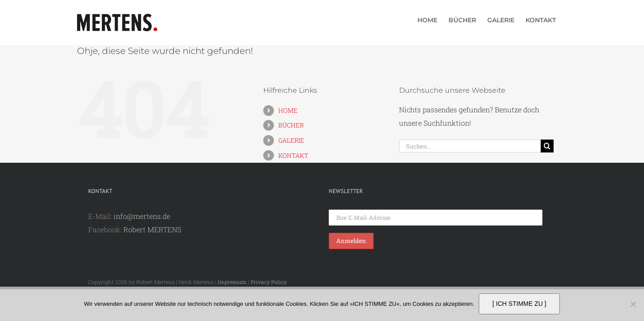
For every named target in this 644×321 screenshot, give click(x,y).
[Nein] (633, 304)
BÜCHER (291, 125)
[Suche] (547, 146)
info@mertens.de (142, 216)
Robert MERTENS (152, 229)
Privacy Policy (269, 282)
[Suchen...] (470, 146)
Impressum (232, 282)
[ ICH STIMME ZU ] (520, 304)
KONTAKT (293, 155)
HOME (288, 110)
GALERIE (291, 140)
